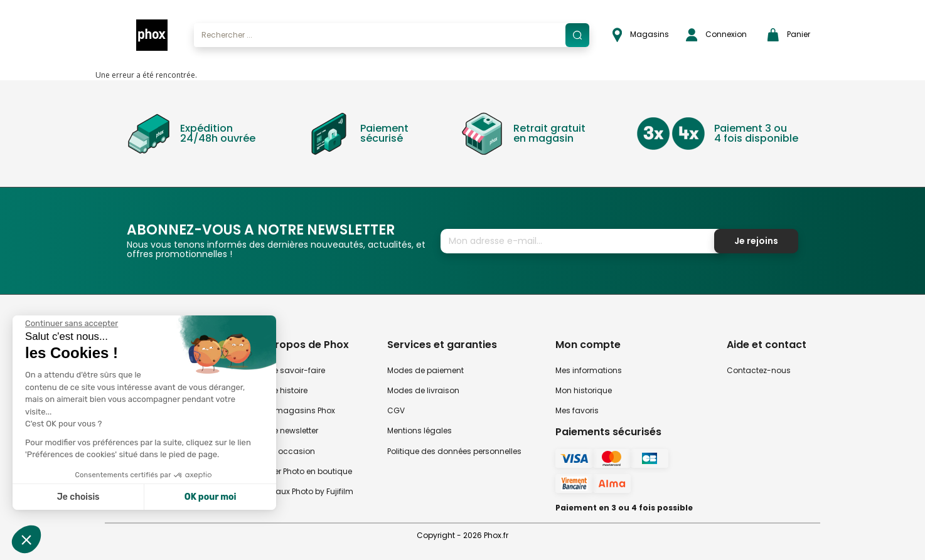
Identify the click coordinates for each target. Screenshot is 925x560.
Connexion (716, 35)
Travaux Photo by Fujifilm (306, 491)
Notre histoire (283, 390)
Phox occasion (287, 451)
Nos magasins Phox (297, 410)
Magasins (641, 35)
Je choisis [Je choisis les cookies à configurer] (78, 497)
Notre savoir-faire (292, 370)
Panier (789, 35)
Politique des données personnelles (454, 451)
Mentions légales (420, 431)
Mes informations (589, 370)
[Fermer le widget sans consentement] (72, 324)
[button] (26, 539)
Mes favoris (577, 410)
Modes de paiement (425, 370)
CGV (396, 410)
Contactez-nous (759, 370)
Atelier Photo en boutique (305, 471)
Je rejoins (756, 241)
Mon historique (584, 390)
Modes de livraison (423, 390)
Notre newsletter (288, 431)
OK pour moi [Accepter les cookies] (211, 497)
